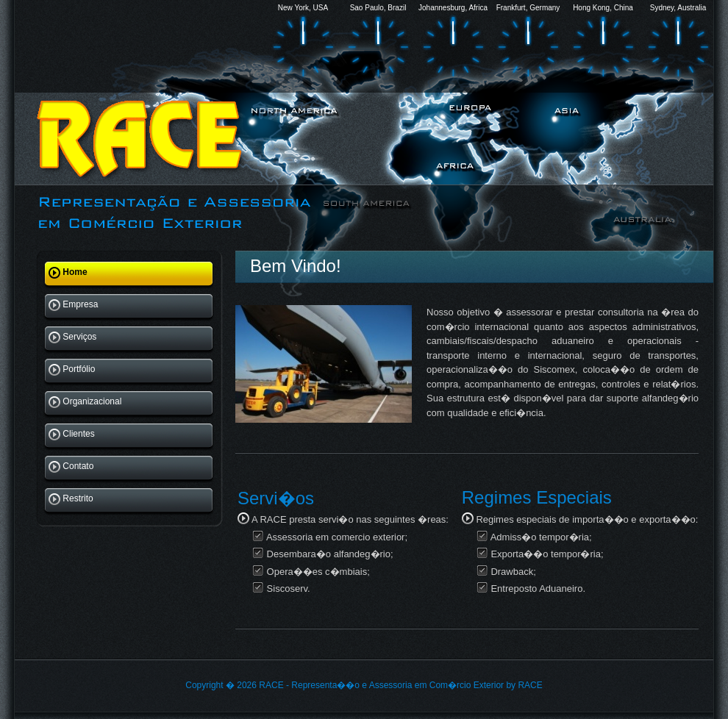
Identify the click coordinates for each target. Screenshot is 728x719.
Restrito (72, 499)
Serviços (74, 337)
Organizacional (86, 402)
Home (69, 273)
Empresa (75, 305)
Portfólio (73, 370)
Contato (72, 467)
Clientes (73, 434)
